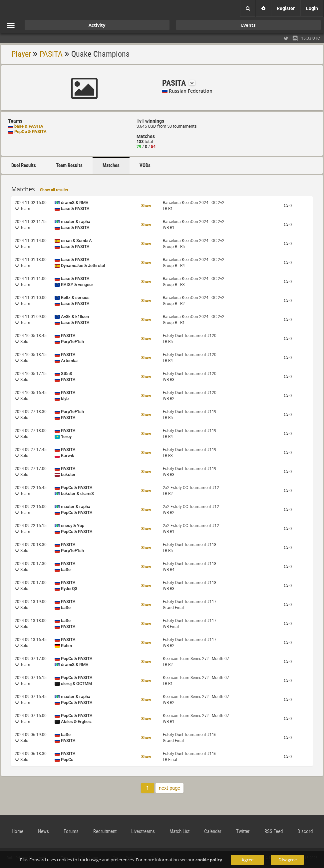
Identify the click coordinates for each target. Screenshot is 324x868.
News (43, 831)
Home (17, 831)
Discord (305, 831)
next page (169, 788)
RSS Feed (274, 831)
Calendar (213, 831)
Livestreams (143, 831)
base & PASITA (29, 126)
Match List (179, 831)
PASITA (51, 54)
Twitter (243, 831)
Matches (111, 165)
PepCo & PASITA (30, 131)
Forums (71, 831)
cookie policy (209, 860)
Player (21, 54)
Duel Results (24, 165)
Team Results (69, 165)
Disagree (288, 860)
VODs (145, 165)
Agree (247, 860)
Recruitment (105, 831)
